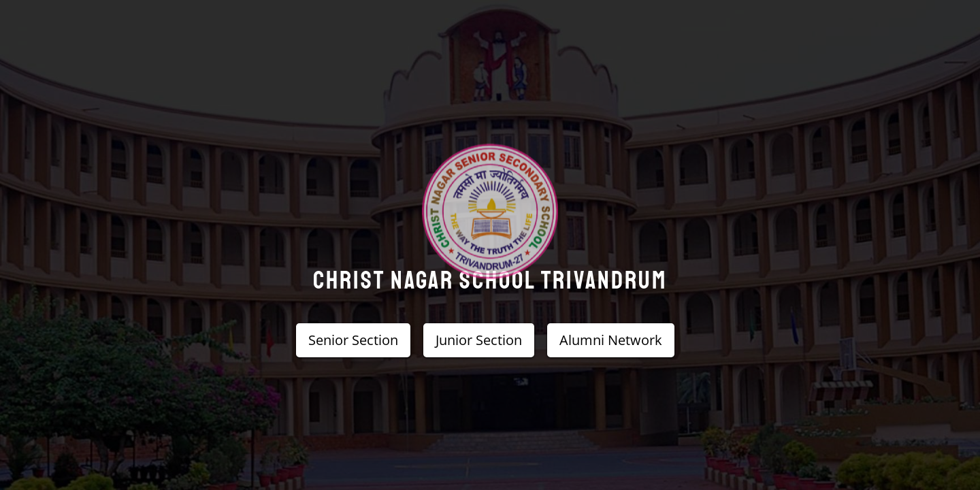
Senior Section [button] (353, 340)
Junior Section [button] (479, 340)
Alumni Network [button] (611, 340)
